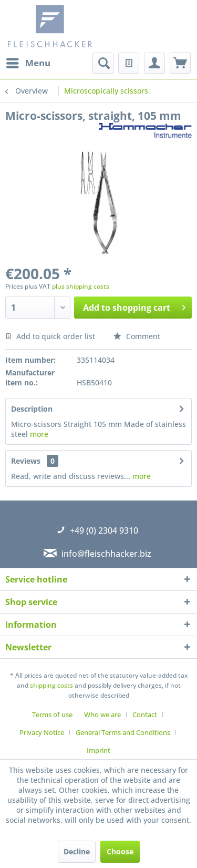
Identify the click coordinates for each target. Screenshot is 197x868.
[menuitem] (28, 63)
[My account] (154, 63)
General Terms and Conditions (123, 732)
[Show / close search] (103, 63)
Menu (28, 62)
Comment (137, 336)
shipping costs (51, 685)
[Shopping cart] (180, 63)
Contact (145, 714)
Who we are (102, 714)
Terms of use (52, 714)
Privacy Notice (42, 732)
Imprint (98, 750)
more (39, 434)
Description (32, 409)
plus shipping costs (81, 286)
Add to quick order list (50, 336)
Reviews (26, 461)
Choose (120, 851)
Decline (77, 851)
